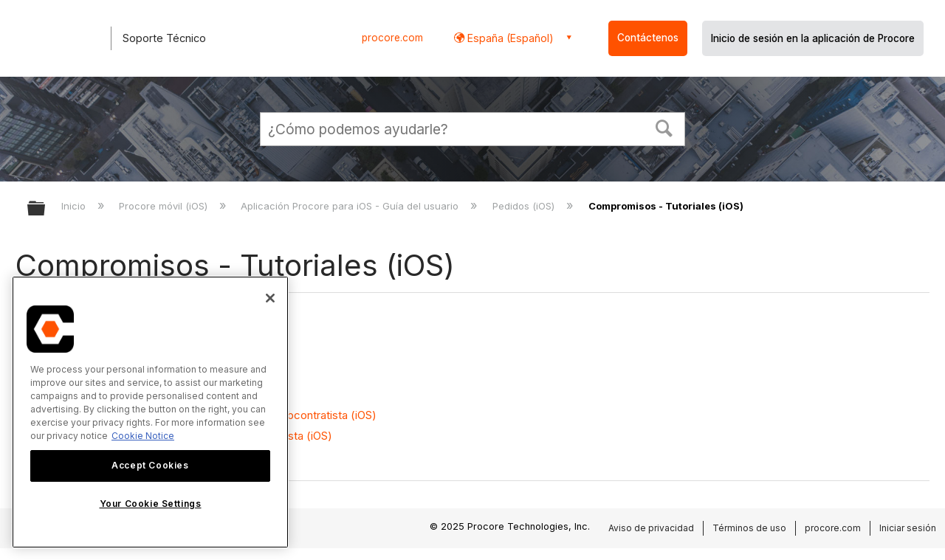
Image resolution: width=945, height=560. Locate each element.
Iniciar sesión (908, 528)
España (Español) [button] (509, 38)
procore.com (392, 38)
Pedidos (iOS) (525, 206)
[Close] (270, 298)
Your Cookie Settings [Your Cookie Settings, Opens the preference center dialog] (151, 504)
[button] (664, 127)
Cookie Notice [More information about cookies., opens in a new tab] (143, 436)
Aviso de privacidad (651, 528)
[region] (150, 412)
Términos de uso (749, 528)
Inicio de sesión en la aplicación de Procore (813, 38)
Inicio (75, 206)
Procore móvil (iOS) (165, 206)
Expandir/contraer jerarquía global (46, 209)
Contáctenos (648, 38)
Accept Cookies (150, 465)
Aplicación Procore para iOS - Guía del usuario (351, 206)
